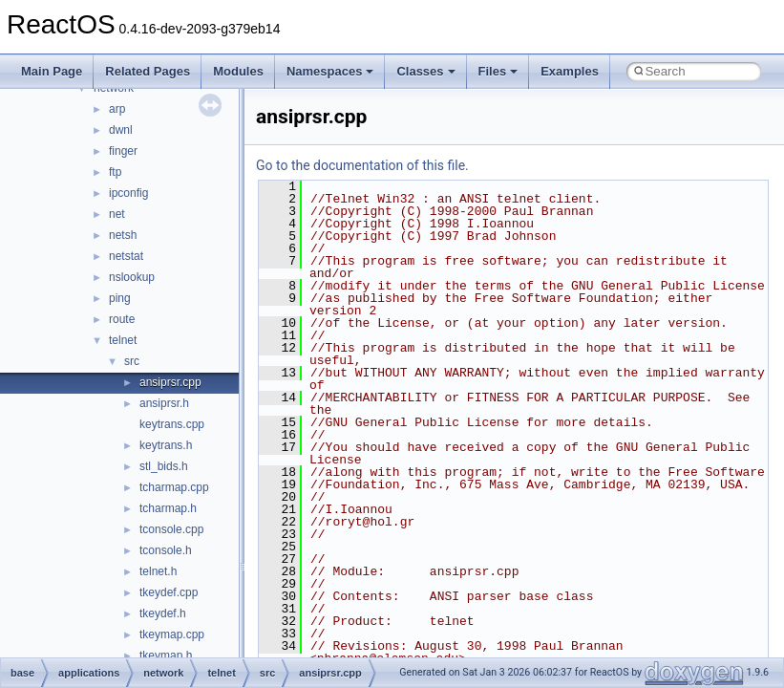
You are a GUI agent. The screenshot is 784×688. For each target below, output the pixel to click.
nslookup (132, 277)
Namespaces (330, 71)
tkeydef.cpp (169, 592)
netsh (123, 235)
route (122, 319)
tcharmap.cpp (174, 487)
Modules (238, 71)
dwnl (121, 130)
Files (498, 71)
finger (123, 151)
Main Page (52, 71)
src (132, 361)
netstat (126, 256)
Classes (425, 71)
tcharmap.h (168, 508)
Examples (570, 71)
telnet (123, 340)
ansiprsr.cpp (170, 382)
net (117, 214)
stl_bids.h (164, 466)
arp (117, 109)
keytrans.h (166, 445)
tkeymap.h (166, 656)
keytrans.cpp (172, 424)
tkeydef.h (163, 613)
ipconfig (128, 193)
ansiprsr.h (164, 403)
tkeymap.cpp (172, 634)
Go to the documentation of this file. (362, 165)
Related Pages (148, 71)
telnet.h (158, 571)
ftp (115, 172)
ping (120, 298)
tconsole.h (166, 550)
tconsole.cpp (171, 529)
